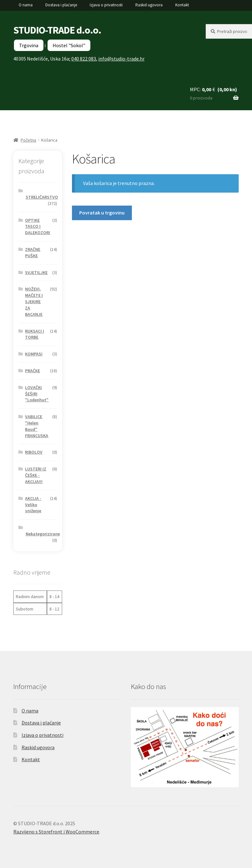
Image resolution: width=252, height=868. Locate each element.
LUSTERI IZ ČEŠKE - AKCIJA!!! (36, 475)
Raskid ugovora (149, 5)
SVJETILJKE (36, 272)
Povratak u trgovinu (102, 213)
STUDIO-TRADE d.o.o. (57, 30)
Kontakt (182, 5)
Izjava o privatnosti (106, 5)
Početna (28, 140)
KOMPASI (34, 354)
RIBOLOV (34, 452)
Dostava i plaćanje (61, 5)
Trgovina (29, 45)
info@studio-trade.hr (121, 59)
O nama (26, 5)
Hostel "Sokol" (69, 45)
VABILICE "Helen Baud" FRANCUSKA (37, 426)
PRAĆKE (32, 371)
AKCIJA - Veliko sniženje (33, 505)
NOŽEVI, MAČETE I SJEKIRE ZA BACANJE (34, 301)
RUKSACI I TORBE (35, 334)
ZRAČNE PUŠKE (33, 252)
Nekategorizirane (43, 534)
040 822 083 (84, 59)
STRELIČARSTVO (42, 197)
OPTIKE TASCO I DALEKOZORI (38, 227)
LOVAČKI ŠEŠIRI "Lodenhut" (37, 394)
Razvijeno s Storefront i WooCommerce (56, 832)
